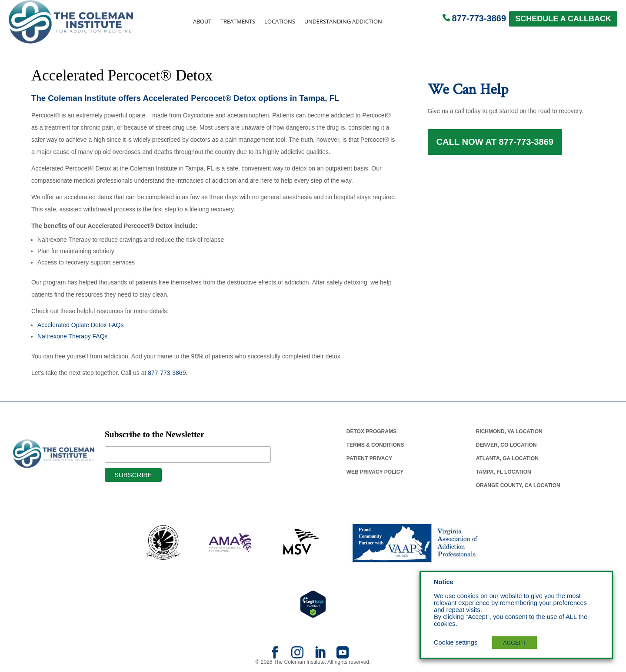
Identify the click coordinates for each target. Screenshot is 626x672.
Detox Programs (371, 431)
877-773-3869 (479, 18)
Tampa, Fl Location (504, 472)
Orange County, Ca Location (518, 485)
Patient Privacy (369, 458)
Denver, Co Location (506, 445)
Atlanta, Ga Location (507, 458)
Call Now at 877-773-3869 (495, 144)
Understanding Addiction (343, 22)
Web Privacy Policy (375, 472)
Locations (280, 22)
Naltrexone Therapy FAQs (73, 336)
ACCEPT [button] (514, 643)
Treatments (238, 22)
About (202, 22)
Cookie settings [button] (456, 642)
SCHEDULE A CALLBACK (563, 19)
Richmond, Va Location (509, 431)
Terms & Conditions (375, 445)
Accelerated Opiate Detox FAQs (80, 325)
